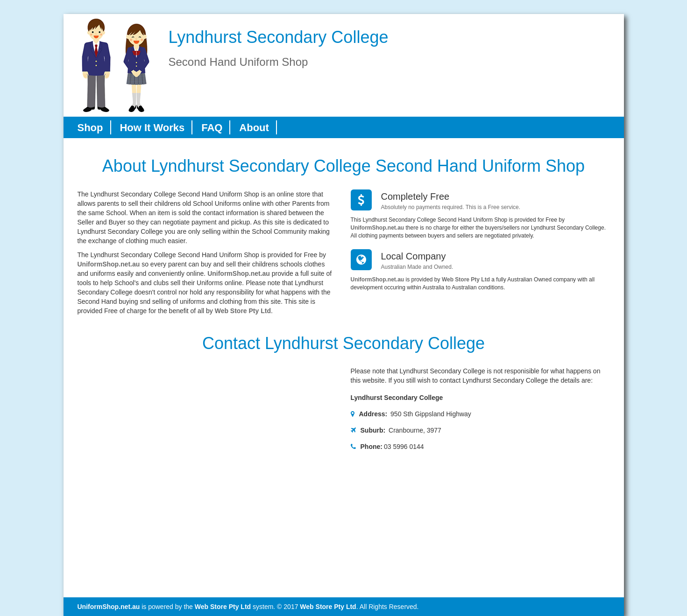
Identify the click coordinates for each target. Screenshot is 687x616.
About (254, 128)
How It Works (152, 128)
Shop (90, 128)
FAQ (212, 128)
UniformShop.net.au (109, 264)
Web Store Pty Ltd (243, 311)
